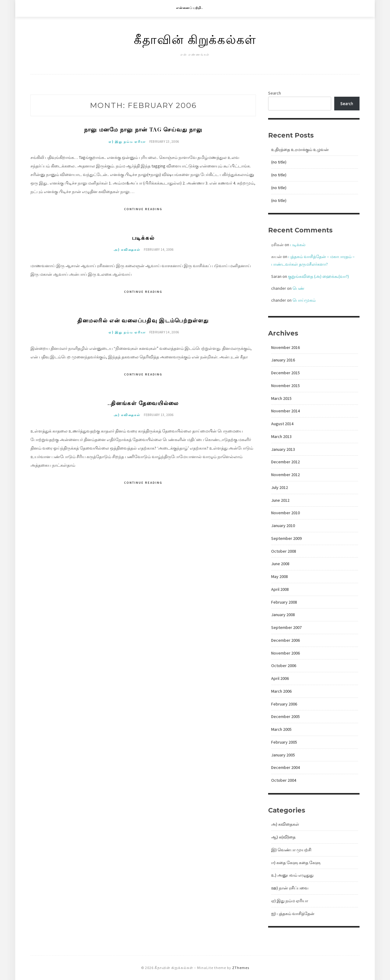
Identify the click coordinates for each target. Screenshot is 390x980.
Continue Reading (143, 210)
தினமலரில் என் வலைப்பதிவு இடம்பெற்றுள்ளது (143, 323)
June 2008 (280, 564)
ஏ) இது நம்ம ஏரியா (127, 143)
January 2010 (283, 526)
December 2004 (285, 767)
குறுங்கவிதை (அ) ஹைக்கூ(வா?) (318, 276)
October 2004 (284, 780)
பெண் (298, 288)
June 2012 (280, 500)
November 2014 (285, 411)
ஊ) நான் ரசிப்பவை (290, 888)
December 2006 (285, 640)
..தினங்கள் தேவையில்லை (143, 407)
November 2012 (285, 475)
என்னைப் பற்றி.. (190, 8)
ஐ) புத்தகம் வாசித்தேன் (293, 914)
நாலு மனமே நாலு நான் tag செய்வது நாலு (143, 129)
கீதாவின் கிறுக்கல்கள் (195, 39)
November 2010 (285, 513)
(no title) (279, 162)
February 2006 (284, 704)
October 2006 (284, 666)
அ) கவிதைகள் (127, 252)
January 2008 (283, 615)
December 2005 (285, 716)
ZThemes (241, 968)
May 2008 (280, 576)
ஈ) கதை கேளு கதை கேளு (296, 863)
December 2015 (285, 373)
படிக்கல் (143, 239)
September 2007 (286, 627)
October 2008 (284, 551)
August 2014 (282, 424)
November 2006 (285, 653)
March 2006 (281, 691)
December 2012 (285, 462)
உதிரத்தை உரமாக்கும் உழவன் (300, 149)
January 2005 (283, 755)
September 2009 (286, 538)
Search (275, 93)
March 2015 (281, 398)
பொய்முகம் (304, 300)
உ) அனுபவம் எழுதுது (292, 875)
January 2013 (283, 449)
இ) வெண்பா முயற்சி (291, 850)
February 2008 (284, 602)
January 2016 (283, 360)
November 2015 (285, 386)
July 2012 (280, 487)
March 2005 (281, 729)
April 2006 (280, 678)
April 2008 (280, 589)
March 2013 (281, 436)
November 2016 (285, 347)
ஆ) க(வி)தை (283, 837)
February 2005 (284, 742)
